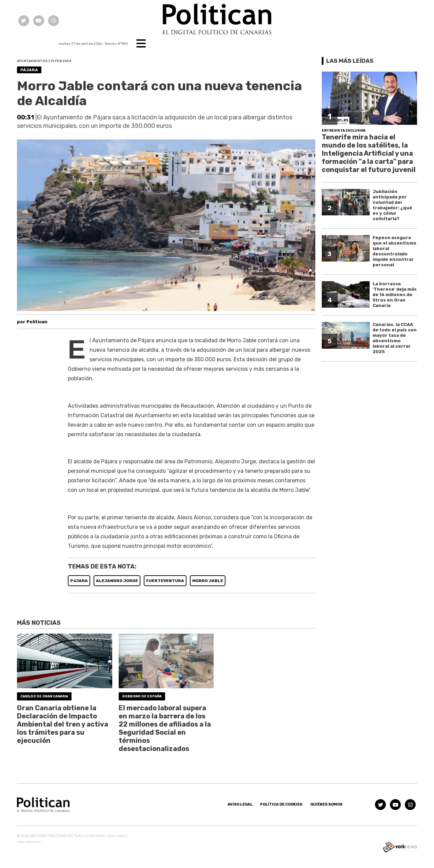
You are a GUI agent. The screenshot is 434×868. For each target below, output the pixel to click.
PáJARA (79, 581)
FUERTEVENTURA (165, 581)
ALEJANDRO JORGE (117, 581)
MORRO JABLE (208, 581)
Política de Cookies (281, 804)
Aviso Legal (240, 804)
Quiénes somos (326, 804)
